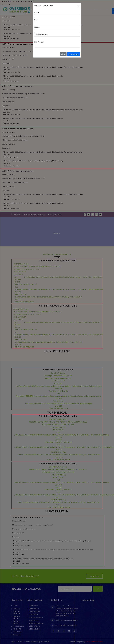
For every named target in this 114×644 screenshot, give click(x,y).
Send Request (74, 52)
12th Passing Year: (41, 32)
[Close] (79, 3)
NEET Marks (39, 39)
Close (63, 52)
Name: (37, 10)
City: (36, 17)
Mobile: (37, 25)
